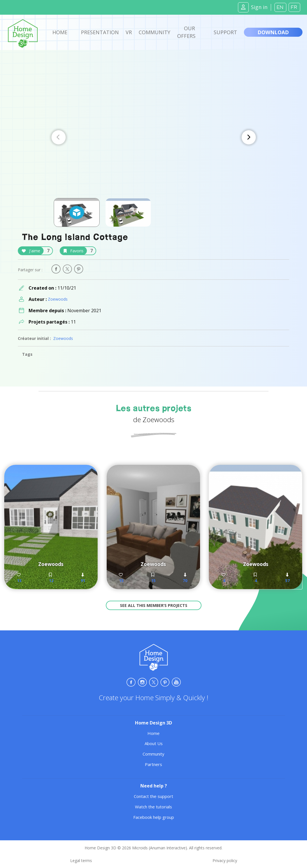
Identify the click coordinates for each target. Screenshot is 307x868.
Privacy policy (225, 861)
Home (60, 32)
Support (225, 32)
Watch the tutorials (153, 807)
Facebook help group (154, 817)
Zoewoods (58, 299)
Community (154, 32)
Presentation (100, 32)
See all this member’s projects (154, 605)
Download (273, 32)
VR (129, 32)
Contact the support (153, 796)
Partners (153, 764)
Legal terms (81, 861)
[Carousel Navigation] (154, 137)
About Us (154, 743)
